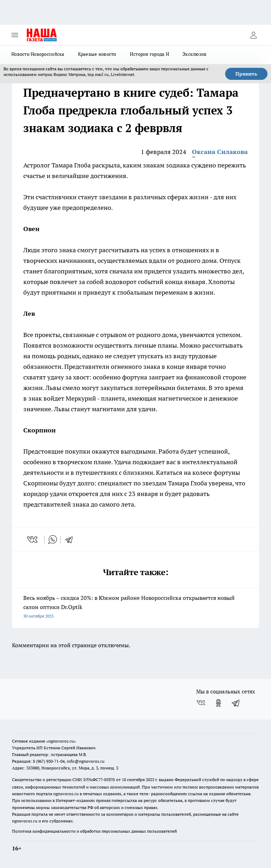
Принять (246, 74)
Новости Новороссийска (38, 54)
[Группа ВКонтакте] (201, 703)
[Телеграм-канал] (236, 703)
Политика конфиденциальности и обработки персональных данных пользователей (94, 831)
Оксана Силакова (220, 152)
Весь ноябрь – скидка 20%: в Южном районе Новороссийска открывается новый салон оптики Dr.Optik (135, 607)
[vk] (33, 539)
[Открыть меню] (15, 35)
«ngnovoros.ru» (61, 741)
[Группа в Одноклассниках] (218, 703)
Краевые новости (97, 54)
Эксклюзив (194, 54)
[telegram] (71, 539)
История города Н (149, 54)
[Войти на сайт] (253, 35)
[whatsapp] (53, 539)
